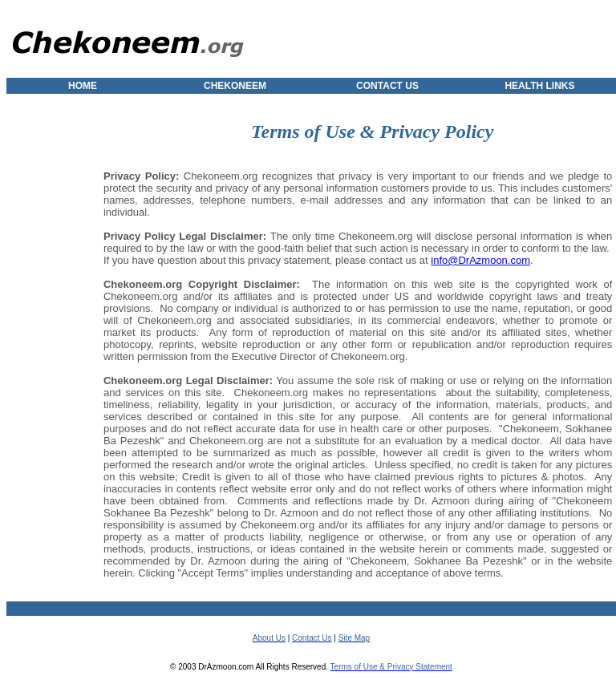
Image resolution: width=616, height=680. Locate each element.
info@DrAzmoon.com (480, 260)
